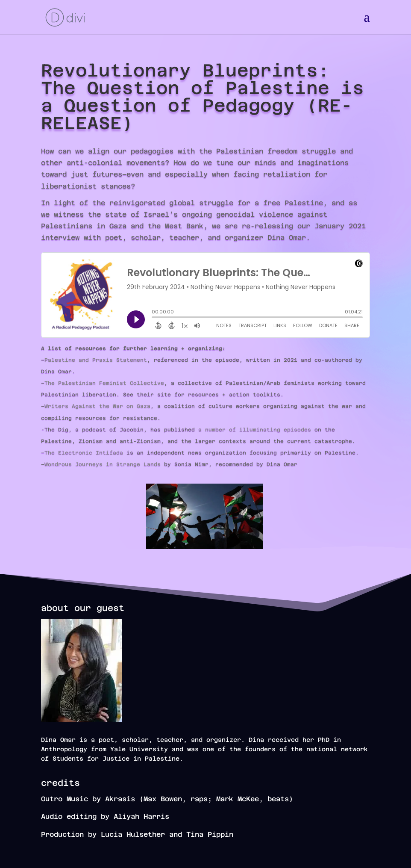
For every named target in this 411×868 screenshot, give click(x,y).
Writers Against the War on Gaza (97, 406)
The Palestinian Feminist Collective (104, 383)
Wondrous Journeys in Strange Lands (103, 464)
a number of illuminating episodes (255, 430)
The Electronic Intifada (84, 453)
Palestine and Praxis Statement (96, 360)
